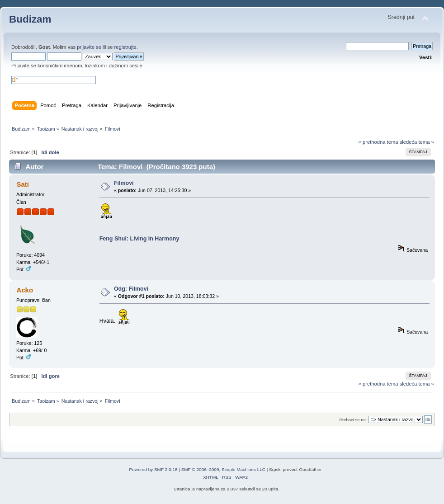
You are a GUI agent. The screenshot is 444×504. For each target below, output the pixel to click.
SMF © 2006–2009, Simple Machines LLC (223, 469)
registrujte (125, 47)
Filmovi (124, 183)
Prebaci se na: (353, 420)
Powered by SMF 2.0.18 (154, 469)
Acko (25, 290)
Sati (22, 184)
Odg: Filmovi (131, 289)
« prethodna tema (378, 142)
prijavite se (89, 47)
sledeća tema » (417, 142)
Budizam (30, 19)
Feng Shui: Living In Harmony (139, 239)
